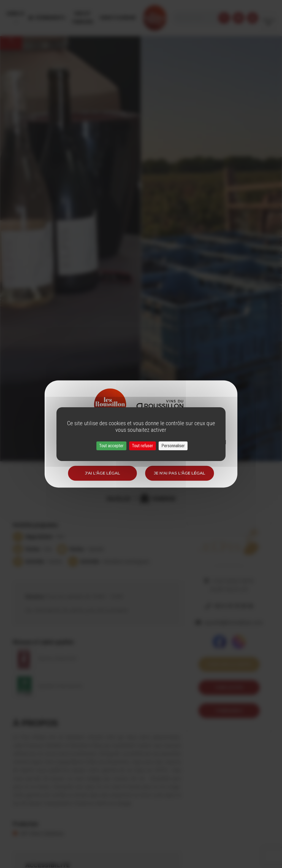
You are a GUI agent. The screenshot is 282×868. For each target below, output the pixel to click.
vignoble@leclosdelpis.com (233, 622)
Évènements (52, 14)
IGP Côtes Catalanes (42, 834)
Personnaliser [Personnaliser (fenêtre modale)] (173, 446)
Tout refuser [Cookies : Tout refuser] (143, 446)
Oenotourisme (130, 14)
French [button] (269, 14)
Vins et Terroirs (90, 14)
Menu (15, 14)
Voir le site (229, 687)
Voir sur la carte (229, 664)
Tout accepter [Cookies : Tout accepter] (111, 446)
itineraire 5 (229, 711)
